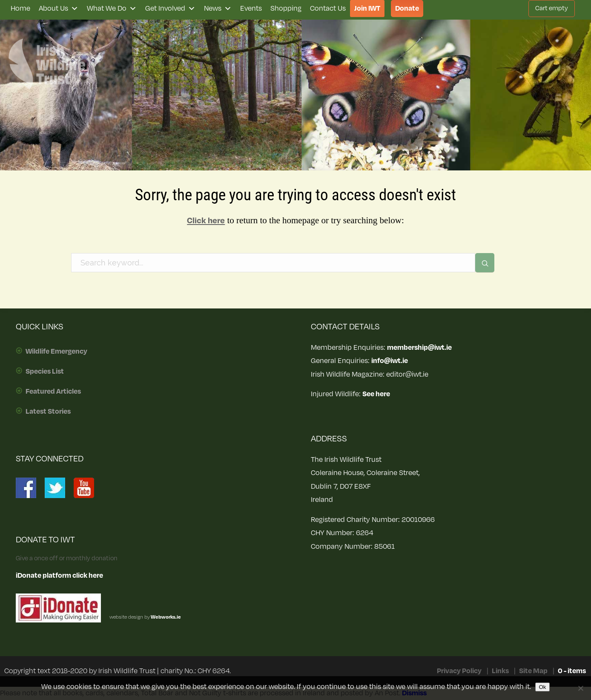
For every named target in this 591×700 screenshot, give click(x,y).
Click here (206, 221)
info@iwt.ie (390, 361)
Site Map (533, 671)
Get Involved (170, 9)
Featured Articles (53, 392)
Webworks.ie (165, 617)
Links (500, 671)
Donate (407, 9)
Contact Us (328, 9)
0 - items (572, 671)
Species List (45, 372)
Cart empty (552, 8)
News (218, 9)
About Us (59, 9)
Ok (542, 687)
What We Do (112, 9)
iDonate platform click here (59, 576)
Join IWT (367, 9)
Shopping (286, 9)
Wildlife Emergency (56, 351)
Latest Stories (48, 412)
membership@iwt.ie (419, 348)
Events (251, 9)
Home (20, 9)
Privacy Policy (459, 671)
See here (376, 394)
